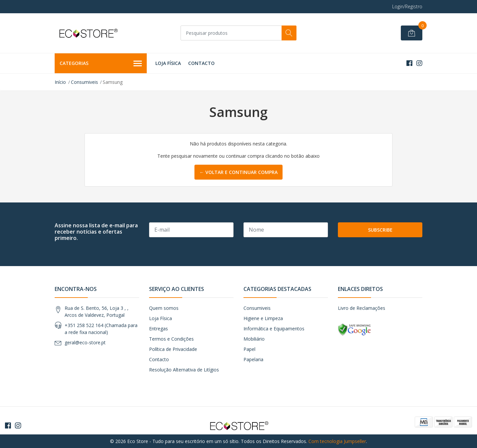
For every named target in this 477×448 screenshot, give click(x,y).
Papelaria (253, 359)
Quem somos (164, 308)
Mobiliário (254, 339)
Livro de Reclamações (362, 308)
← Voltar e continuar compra (238, 172)
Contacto (201, 63)
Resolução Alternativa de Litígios (184, 370)
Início (60, 82)
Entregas (159, 329)
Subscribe (380, 230)
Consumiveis (84, 82)
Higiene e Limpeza (263, 318)
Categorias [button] (101, 64)
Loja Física (168, 63)
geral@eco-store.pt (85, 342)
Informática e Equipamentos (274, 329)
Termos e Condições (171, 339)
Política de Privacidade (173, 349)
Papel (249, 349)
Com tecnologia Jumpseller (337, 441)
